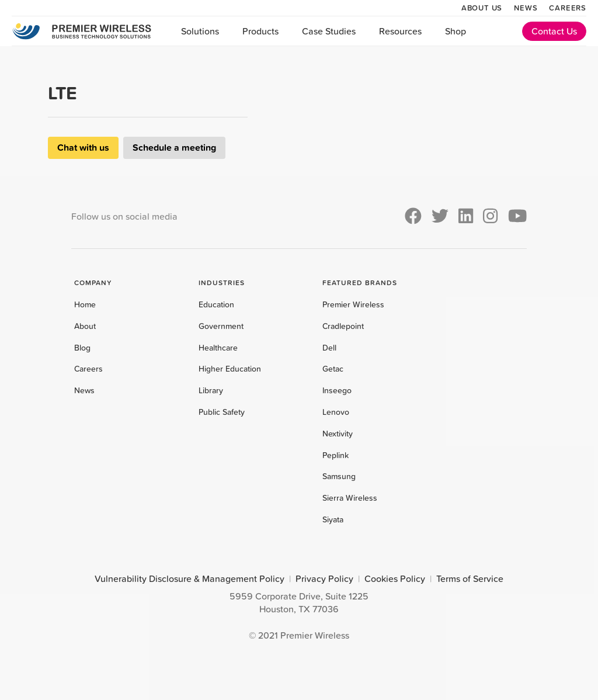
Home (85, 304)
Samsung (339, 476)
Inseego (337, 390)
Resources (400, 31)
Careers (568, 8)
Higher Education (230, 369)
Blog (82, 348)
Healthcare (218, 348)
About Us (482, 8)
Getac (333, 369)
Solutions (200, 31)
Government (221, 326)
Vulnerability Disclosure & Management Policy (190, 578)
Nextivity (338, 434)
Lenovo (336, 412)
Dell (329, 348)
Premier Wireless (353, 304)
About (85, 326)
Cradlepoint (343, 326)
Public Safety (222, 412)
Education (216, 304)
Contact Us (554, 31)
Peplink (335, 455)
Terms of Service (470, 578)
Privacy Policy (324, 578)
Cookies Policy (395, 578)
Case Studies (329, 31)
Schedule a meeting (174, 148)
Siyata (333, 519)
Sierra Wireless (350, 498)
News (526, 8)
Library (211, 390)
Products (260, 31)
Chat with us (83, 148)
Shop (456, 31)
